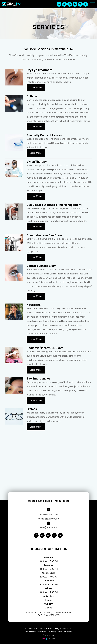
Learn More (36, 88)
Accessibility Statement (36, 632)
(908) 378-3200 (48, 528)
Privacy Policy (56, 632)
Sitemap (68, 632)
